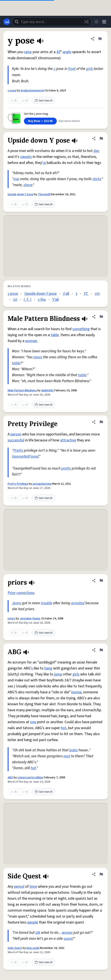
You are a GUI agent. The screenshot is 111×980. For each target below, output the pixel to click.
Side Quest (15, 948)
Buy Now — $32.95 (40, 121)
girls (90, 69)
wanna (67, 933)
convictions (26, 593)
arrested (78, 603)
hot (64, 728)
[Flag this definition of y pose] (100, 39)
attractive (68, 440)
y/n (97, 294)
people (33, 922)
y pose (12, 91)
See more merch (69, 121)
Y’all (55, 300)
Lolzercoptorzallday (30, 778)
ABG (10, 778)
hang (48, 668)
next (67, 756)
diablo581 (47, 390)
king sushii (33, 948)
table (55, 335)
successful (16, 440)
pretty (66, 468)
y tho (42, 300)
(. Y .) (28, 300)
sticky (97, 179)
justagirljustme (42, 484)
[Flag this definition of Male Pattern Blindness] (101, 317)
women (31, 341)
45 (58, 52)
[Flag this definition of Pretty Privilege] (101, 422)
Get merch (44, 101)
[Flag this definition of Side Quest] (101, 874)
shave (28, 185)
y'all (66, 294)
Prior (12, 593)
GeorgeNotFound (25, 456)
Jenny (17, 603)
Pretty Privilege (18, 484)
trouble (46, 603)
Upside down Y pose (20, 194)
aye (16, 179)
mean (38, 357)
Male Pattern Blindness (22, 390)
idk (38, 933)
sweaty (26, 157)
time (33, 887)
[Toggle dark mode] (96, 22)
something (81, 329)
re (44, 163)
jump (58, 674)
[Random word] (86, 22)
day (96, 151)
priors (11, 619)
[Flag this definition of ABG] (101, 650)
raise (28, 52)
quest (68, 939)
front (72, 69)
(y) (15, 300)
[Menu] (104, 22)
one (33, 722)
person (16, 434)
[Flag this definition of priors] (101, 581)
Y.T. (86, 294)
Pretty (18, 450)
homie (76, 692)
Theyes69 (44, 194)
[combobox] (52, 22)
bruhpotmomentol (33, 91)
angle (67, 52)
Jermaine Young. (30, 619)
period (19, 887)
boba (74, 750)
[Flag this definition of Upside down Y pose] (101, 139)
